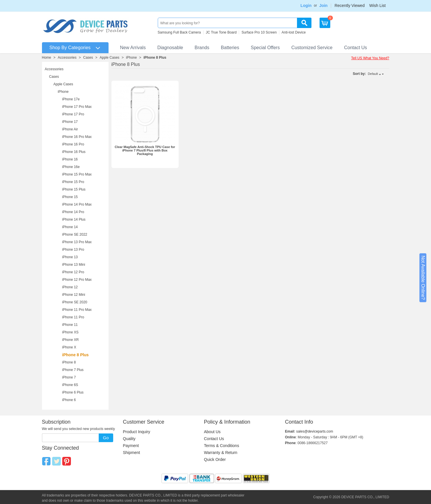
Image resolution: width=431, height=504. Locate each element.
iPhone (131, 58)
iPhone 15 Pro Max (77, 174)
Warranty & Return (221, 453)
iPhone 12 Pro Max (77, 280)
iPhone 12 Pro (73, 272)
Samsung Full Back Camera (179, 32)
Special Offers (265, 48)
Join (323, 5)
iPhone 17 (70, 122)
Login (306, 5)
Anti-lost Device (294, 32)
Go (106, 438)
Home (47, 58)
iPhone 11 (70, 325)
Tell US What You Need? (370, 58)
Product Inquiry (137, 432)
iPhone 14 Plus (74, 219)
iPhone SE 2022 (75, 235)
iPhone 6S (70, 385)
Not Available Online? (423, 278)
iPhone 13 (70, 257)
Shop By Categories (70, 48)
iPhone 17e (71, 99)
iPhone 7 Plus (73, 370)
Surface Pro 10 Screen (259, 32)
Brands (202, 48)
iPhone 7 (69, 377)
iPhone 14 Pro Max (77, 204)
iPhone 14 (70, 227)
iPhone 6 (69, 400)
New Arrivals (133, 48)
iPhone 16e (71, 167)
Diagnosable (170, 48)
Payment (131, 446)
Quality (129, 439)
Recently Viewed (350, 5)
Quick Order (215, 459)
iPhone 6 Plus (73, 392)
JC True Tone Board (221, 32)
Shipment (132, 453)
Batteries (230, 48)
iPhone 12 (70, 287)
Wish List (378, 5)
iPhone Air (70, 129)
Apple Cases (109, 58)
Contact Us (356, 48)
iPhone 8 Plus (155, 58)
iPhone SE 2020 (75, 302)
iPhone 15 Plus (74, 189)
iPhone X (69, 347)
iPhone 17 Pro (73, 114)
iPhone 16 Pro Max (77, 137)
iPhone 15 (70, 197)
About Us (212, 432)
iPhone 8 (69, 362)
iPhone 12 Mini (74, 295)
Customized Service (312, 48)
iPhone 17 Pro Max (77, 107)
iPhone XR (70, 340)
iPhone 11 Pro (73, 317)
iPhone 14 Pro (73, 212)
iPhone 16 (70, 159)
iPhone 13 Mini (74, 265)
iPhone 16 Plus (74, 152)
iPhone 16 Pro (73, 144)
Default (373, 74)
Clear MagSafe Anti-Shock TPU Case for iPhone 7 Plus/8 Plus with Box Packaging (145, 150)
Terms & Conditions (222, 446)
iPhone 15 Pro (73, 182)
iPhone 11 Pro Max (77, 310)
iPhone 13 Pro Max (77, 242)
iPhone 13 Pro (73, 250)
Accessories (67, 58)
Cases (88, 58)
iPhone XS (70, 332)
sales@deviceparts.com (315, 431)
